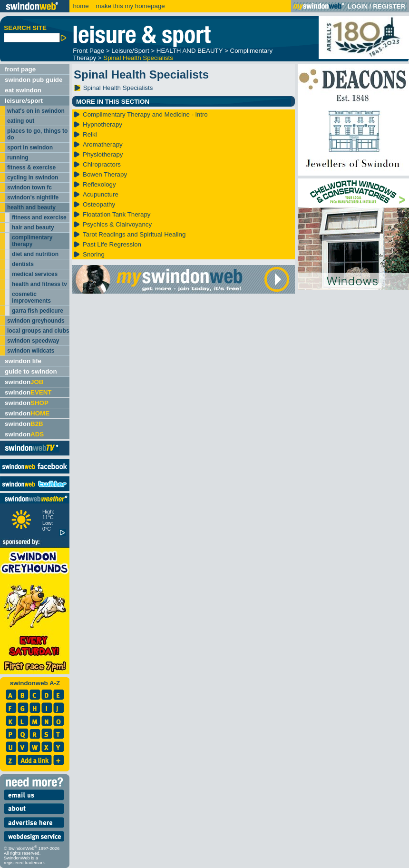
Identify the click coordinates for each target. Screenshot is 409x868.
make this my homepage (130, 6)
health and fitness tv (39, 284)
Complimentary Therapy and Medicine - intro (145, 114)
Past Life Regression (112, 244)
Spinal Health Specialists (138, 58)
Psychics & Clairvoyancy (117, 224)
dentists (23, 264)
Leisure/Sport (130, 51)
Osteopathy (99, 204)
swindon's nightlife (33, 197)
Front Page (88, 51)
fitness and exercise (39, 217)
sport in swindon (30, 148)
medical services (35, 274)
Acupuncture (101, 194)
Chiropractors (102, 164)
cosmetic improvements (31, 297)
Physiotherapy (103, 154)
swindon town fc (29, 187)
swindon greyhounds (36, 321)
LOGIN (358, 6)
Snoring (94, 254)
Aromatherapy (103, 144)
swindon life (23, 361)
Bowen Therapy (105, 174)
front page (20, 69)
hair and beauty (33, 227)
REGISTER (389, 6)
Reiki (90, 134)
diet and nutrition (35, 254)
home (81, 6)
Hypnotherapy (102, 124)
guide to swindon (31, 371)
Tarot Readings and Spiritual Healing (134, 234)
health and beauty (31, 207)
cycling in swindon (33, 178)
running (18, 158)
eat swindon (23, 90)
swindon (24, 382)
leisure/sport (24, 101)
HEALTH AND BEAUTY (190, 51)
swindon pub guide (34, 80)
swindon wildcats (31, 351)
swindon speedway (33, 341)
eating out (21, 121)
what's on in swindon (36, 111)
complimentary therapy (32, 241)
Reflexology (99, 184)
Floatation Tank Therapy (117, 214)
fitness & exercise (31, 168)
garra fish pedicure (38, 311)
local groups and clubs (38, 331)
